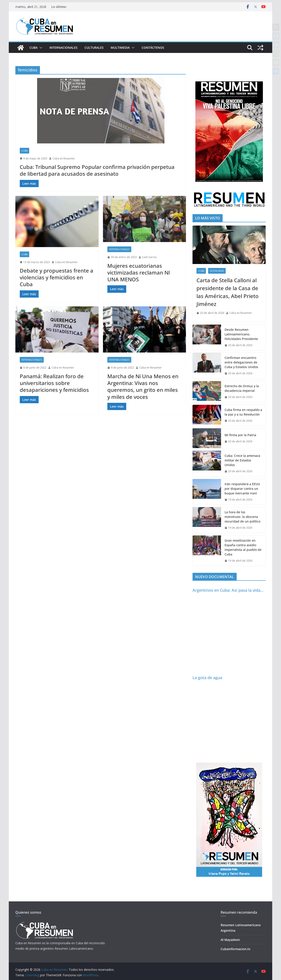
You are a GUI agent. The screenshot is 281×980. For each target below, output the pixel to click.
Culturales (94, 48)
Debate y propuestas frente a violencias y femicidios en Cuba (57, 277)
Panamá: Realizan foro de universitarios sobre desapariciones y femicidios (54, 383)
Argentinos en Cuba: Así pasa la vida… (228, 590)
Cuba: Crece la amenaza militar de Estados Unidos (242, 460)
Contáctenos (153, 48)
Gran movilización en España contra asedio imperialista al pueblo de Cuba (243, 547)
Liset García (149, 257)
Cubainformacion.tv (235, 949)
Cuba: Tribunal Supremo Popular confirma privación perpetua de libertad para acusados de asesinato (97, 170)
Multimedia (120, 48)
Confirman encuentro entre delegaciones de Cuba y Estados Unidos (241, 362)
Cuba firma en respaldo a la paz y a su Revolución (243, 412)
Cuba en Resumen (64, 158)
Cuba (33, 48)
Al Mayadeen (230, 940)
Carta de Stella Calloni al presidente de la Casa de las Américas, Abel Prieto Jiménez (228, 292)
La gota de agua (207, 678)
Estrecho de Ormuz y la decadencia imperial (242, 388)
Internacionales (63, 48)
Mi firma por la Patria (240, 435)
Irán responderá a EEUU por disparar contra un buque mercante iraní (242, 489)
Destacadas (217, 271)
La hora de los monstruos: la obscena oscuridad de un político (242, 517)
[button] (40, 48)
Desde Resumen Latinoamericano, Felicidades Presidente (241, 334)
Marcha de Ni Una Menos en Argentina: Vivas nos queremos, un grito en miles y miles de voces (143, 386)
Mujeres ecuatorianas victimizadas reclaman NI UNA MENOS (139, 272)
